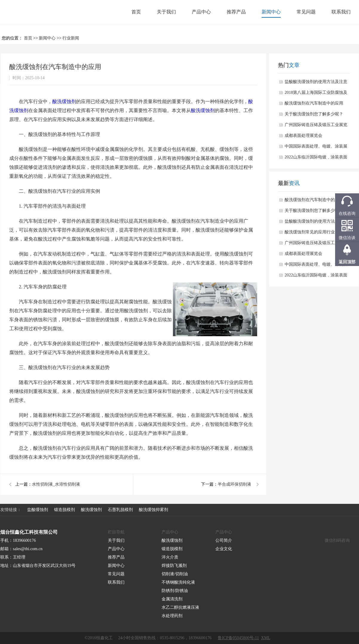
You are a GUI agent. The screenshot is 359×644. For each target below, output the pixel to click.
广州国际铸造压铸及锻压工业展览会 (316, 126)
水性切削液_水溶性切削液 (56, 484)
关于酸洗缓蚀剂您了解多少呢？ (314, 114)
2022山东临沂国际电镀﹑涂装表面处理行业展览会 (316, 159)
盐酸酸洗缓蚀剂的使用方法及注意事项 (316, 83)
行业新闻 (71, 38)
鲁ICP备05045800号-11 (238, 638)
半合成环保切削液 (234, 484)
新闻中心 (271, 12)
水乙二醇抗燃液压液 (180, 607)
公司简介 (224, 540)
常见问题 (306, 12)
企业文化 (224, 549)
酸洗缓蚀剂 (64, 101)
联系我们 (341, 12)
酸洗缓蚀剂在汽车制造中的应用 (314, 103)
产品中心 (201, 12)
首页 (136, 12)
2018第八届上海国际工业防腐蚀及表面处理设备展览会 (316, 94)
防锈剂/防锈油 (175, 591)
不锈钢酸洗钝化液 (178, 582)
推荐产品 (236, 12)
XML (266, 638)
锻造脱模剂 (65, 510)
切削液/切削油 (175, 574)
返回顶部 (347, 262)
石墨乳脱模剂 (120, 510)
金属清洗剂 (172, 599)
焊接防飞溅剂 (174, 566)
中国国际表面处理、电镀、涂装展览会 (316, 148)
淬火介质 (170, 557)
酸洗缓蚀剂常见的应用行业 (310, 232)
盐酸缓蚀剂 (38, 510)
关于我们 (166, 12)
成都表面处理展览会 (303, 136)
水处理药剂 (172, 616)
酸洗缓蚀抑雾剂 (154, 510)
